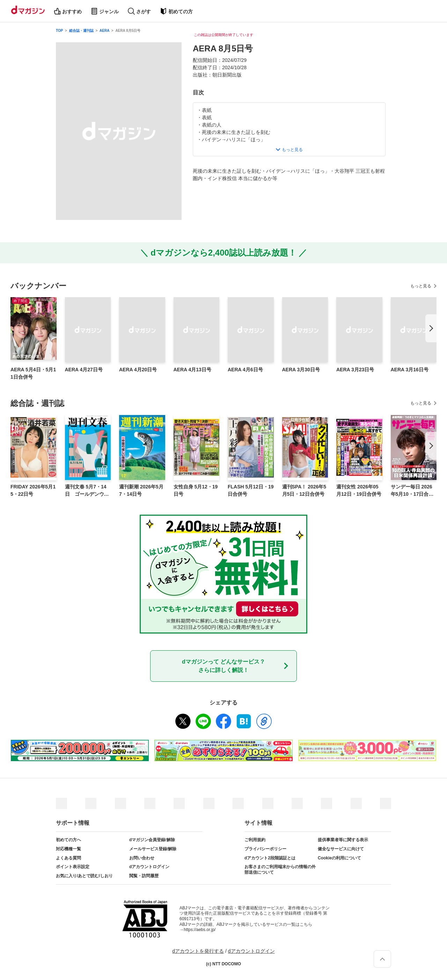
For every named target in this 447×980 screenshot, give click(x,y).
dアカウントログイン (149, 867)
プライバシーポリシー (265, 849)
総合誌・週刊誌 (81, 31)
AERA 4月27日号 (84, 370)
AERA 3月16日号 (410, 370)
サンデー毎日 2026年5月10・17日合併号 (412, 491)
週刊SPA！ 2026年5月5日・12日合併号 (304, 490)
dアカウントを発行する (198, 951)
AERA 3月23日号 (355, 370)
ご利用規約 (255, 840)
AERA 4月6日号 (245, 370)
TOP (59, 31)
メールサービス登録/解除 (153, 849)
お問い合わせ (142, 858)
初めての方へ (68, 840)
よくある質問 (68, 858)
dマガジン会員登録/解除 (152, 840)
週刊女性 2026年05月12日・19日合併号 (359, 490)
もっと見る (421, 286)
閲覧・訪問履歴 (144, 876)
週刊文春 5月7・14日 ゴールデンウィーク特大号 (87, 491)
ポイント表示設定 (73, 867)
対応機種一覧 (68, 849)
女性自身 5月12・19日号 (196, 490)
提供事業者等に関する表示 (343, 840)
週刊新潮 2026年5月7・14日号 (141, 490)
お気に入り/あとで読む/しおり (84, 876)
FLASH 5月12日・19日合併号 (251, 490)
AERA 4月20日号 (138, 370)
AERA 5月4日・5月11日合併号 (33, 373)
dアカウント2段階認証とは (270, 858)
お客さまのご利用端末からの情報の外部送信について (280, 870)
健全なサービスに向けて (341, 849)
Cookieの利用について (339, 858)
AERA (104, 31)
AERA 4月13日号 (192, 370)
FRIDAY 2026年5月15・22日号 (33, 490)
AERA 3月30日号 (301, 370)
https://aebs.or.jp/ (200, 930)
